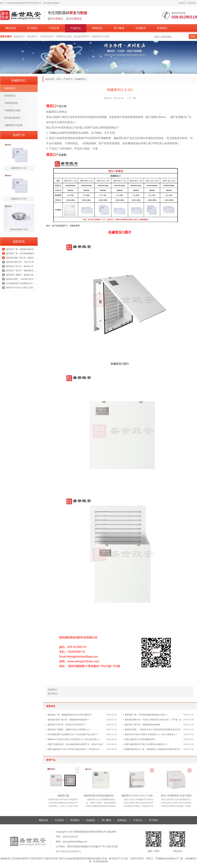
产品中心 (76, 28)
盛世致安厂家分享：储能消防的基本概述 (142, 725)
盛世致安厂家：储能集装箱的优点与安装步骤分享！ (70, 715)
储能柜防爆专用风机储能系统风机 (101, 796)
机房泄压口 (53, 690)
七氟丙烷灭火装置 (100, 36)
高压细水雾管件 (81, 36)
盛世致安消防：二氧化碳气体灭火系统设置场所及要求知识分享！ (153, 730)
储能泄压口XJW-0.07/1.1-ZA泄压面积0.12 (138, 796)
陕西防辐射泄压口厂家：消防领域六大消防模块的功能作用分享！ (153, 749)
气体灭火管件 (137, 858)
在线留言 (182, 3)
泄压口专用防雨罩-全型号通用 (176, 796)
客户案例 (119, 28)
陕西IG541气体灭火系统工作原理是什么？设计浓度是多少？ (151, 734)
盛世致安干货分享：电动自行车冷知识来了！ (67, 725)
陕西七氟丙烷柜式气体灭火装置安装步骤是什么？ (146, 744)
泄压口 (150, 858)
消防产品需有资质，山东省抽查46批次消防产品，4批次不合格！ (76, 744)
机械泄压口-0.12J (19, 168)
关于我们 (32, 28)
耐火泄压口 (53, 694)
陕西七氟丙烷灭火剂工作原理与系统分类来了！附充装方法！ (74, 749)
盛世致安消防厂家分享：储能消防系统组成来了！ (69, 720)
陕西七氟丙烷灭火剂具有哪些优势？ (141, 739)
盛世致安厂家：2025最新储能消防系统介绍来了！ (147, 715)
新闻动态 (97, 28)
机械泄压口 (20, 36)
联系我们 (192, 3)
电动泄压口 (33, 36)
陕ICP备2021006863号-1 (69, 851)
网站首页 (11, 28)
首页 (59, 79)
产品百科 (54, 28)
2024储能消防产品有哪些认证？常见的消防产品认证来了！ (74, 734)
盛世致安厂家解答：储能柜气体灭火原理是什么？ (69, 730)
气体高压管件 (47, 36)
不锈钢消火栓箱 (64, 36)
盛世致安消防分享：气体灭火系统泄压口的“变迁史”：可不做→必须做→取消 (154, 720)
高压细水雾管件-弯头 (19, 229)
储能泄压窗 (63, 796)
